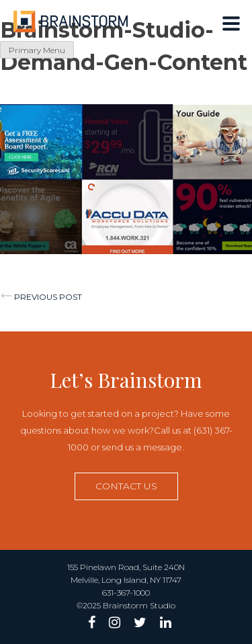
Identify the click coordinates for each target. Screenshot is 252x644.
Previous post (48, 297)
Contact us (126, 486)
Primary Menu (37, 50)
